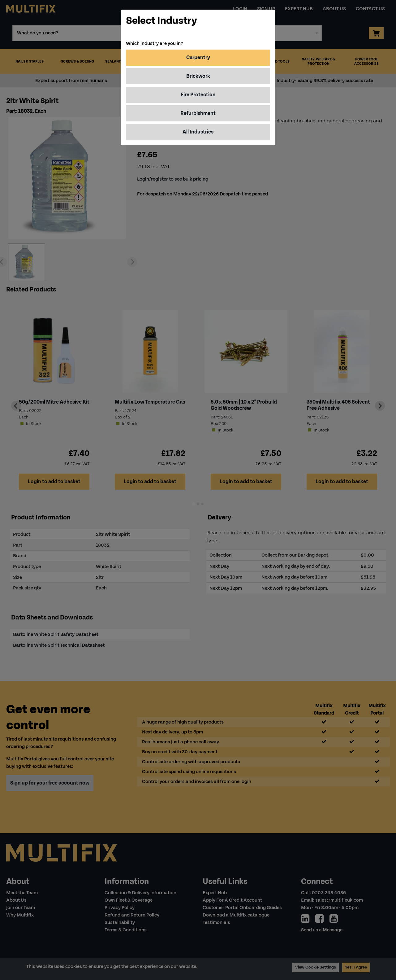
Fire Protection (198, 95)
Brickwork (198, 76)
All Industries (198, 132)
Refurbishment (198, 113)
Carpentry (198, 57)
